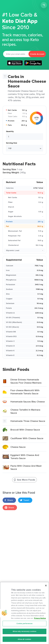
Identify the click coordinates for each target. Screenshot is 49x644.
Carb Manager (16, 6)
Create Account (37, 54)
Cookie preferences (24, 626)
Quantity (10, 131)
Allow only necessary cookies (24, 634)
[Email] (16, 54)
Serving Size (12, 143)
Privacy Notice (40, 620)
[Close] (46, 588)
